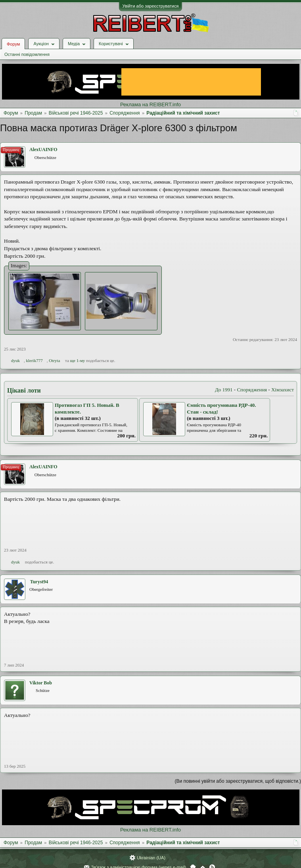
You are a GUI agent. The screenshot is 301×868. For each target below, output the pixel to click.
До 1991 (224, 390)
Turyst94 (39, 582)
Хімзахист (283, 390)
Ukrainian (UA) (151, 858)
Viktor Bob (41, 683)
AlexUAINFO (43, 149)
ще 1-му (78, 360)
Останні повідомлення (27, 54)
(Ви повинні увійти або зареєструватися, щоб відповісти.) (238, 781)
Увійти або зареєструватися (151, 6)
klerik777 (35, 360)
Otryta (54, 360)
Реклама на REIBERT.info (150, 104)
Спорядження (252, 390)
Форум (13, 44)
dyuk (15, 360)
